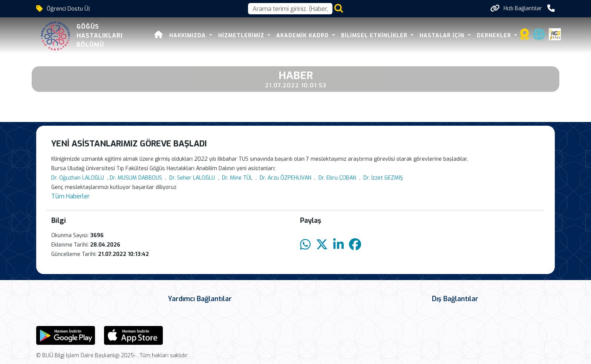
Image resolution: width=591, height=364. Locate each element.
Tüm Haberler (70, 196)
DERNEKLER (484, 36)
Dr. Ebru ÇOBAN (337, 178)
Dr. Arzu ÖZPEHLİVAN (286, 178)
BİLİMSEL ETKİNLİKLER (364, 36)
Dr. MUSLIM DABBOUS (136, 178)
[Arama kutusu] (290, 9)
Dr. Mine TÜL (237, 178)
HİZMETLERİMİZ (231, 36)
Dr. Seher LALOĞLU (192, 178)
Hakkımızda (178, 36)
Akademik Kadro (293, 36)
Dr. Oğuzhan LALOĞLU (78, 178)
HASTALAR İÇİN (432, 36)
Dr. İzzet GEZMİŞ (383, 178)
